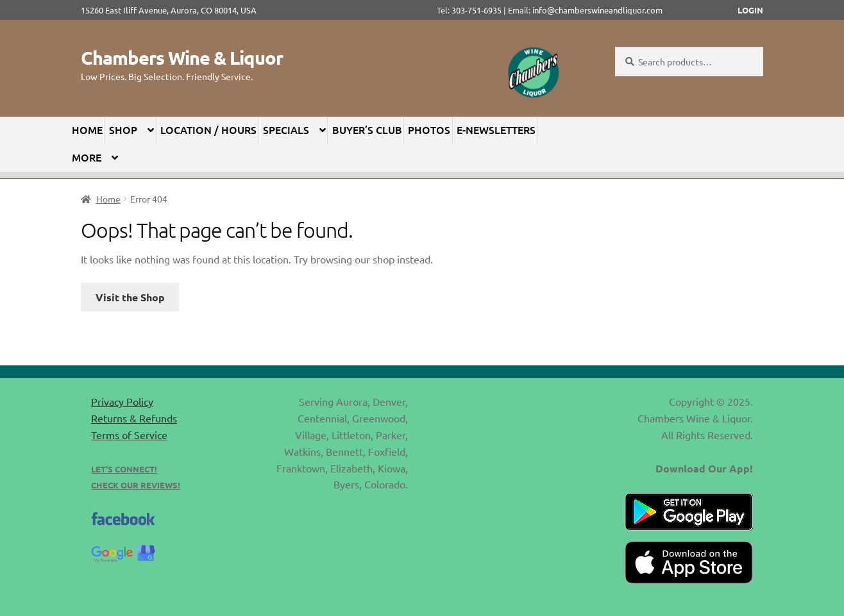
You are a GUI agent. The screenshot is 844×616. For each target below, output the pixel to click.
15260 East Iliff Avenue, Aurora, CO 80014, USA (173, 10)
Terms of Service (129, 435)
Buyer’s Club (367, 129)
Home (87, 129)
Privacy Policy (122, 401)
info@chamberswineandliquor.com (597, 10)
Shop (123, 129)
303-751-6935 (477, 10)
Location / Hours (208, 129)
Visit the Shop (130, 297)
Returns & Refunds (134, 418)
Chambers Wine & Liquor (182, 58)
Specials (286, 129)
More (87, 157)
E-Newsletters (496, 129)
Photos (429, 129)
